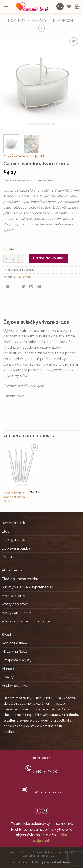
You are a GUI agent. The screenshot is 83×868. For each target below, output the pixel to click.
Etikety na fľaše (14, 652)
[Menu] (6, 6)
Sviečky (39, 21)
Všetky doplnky (14, 686)
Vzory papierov (14, 604)
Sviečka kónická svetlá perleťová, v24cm (14, 497)
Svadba (8, 635)
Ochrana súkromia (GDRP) (41, 856)
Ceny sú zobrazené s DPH (25, 853)
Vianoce (8, 669)
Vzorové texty (13, 596)
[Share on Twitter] (23, 287)
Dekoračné (64, 21)
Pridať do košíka (48, 258)
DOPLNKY (17, 21)
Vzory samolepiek (16, 613)
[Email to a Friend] (31, 287)
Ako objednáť (13, 570)
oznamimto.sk (13, 523)
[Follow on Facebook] (38, 811)
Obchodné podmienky (58, 853)
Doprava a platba (16, 548)
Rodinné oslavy (14, 643)
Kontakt (8, 557)
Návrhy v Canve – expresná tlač (28, 587)
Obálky (8, 677)
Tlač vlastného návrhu (20, 579)
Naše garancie (13, 540)
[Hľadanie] (60, 6)
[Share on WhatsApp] (7, 287)
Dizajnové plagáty (17, 660)
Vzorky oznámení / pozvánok (26, 621)
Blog (6, 531)
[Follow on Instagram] (45, 811)
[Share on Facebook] (15, 287)
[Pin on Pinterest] (39, 287)
